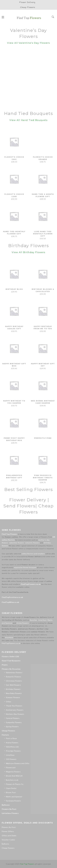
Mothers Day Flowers (15, 714)
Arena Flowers (23, 623)
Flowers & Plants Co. (15, 784)
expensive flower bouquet (25, 567)
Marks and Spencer (14, 797)
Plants (5, 665)
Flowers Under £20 (10, 656)
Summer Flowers (13, 697)
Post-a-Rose (11, 738)
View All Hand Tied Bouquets (28, 120)
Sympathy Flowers (14, 722)
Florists (5, 735)
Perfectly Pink (43, 438)
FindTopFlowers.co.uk (31, 584)
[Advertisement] (28, 78)
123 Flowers (11, 759)
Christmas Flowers (14, 681)
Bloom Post (11, 792)
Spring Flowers (12, 727)
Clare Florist (11, 788)
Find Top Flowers (10, 534)
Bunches (34, 620)
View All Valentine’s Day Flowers (29, 43)
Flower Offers (8, 831)
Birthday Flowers (13, 689)
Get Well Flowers (13, 685)
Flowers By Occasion (11, 669)
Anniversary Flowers (15, 710)
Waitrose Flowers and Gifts (18, 763)
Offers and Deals (9, 836)
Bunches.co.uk (12, 780)
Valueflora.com (12, 747)
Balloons (6, 805)
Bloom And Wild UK (14, 776)
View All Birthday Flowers (28, 252)
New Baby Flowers (14, 693)
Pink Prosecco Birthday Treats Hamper (43, 478)
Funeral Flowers (13, 718)
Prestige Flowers (13, 751)
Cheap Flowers (8, 731)
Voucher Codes (8, 840)
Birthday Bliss (14, 289)
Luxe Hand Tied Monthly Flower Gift (43, 234)
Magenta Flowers (13, 772)
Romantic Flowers (14, 677)
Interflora (42, 620)
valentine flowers (17, 543)
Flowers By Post (9, 809)
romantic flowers (32, 543)
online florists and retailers (33, 554)
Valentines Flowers (14, 672)
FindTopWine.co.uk (10, 602)
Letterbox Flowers (10, 813)
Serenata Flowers (13, 801)
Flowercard (11, 767)
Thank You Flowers (14, 706)
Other (9, 702)
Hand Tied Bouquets (11, 661)
